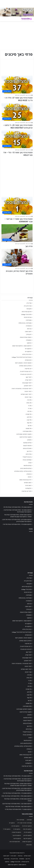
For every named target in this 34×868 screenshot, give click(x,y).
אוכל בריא (29, 303)
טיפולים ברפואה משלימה (25, 366)
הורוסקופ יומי (28, 349)
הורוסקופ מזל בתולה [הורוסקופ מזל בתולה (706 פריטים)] (27, 829)
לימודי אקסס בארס (27, 383)
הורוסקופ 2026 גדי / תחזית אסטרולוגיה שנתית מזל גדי (18, 809)
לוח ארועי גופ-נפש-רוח (26, 374)
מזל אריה (29, 400)
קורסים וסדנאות (28, 466)
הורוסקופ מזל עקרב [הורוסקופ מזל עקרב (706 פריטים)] (17, 835)
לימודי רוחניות (28, 391)
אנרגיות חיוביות (28, 317)
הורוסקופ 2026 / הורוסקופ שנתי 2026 (22, 346)
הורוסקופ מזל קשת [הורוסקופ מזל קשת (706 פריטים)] (28, 839)
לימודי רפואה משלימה (26, 394)
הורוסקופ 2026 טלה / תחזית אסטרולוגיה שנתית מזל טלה (17, 507)
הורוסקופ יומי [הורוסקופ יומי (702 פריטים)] (12, 823)
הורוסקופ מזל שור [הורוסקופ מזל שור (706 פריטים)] (17, 839)
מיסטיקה (29, 440)
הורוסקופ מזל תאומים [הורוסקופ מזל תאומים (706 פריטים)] (27, 842)
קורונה (30, 463)
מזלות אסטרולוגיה (27, 431)
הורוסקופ (29, 343)
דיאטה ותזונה (28, 332)
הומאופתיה (29, 340)
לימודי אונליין (28, 380)
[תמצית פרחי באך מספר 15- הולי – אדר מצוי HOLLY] (17, 139)
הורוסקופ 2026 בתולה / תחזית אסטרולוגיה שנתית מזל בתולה (17, 796)
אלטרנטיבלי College (26, 314)
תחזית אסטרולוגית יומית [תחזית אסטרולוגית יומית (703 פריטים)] (15, 842)
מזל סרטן (29, 417)
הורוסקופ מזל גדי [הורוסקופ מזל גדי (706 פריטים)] (17, 829)
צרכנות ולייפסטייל (27, 457)
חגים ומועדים (28, 360)
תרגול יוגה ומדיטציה (27, 491)
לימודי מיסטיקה (28, 386)
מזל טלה (29, 411)
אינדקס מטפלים (25, 862)
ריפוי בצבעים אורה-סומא (25, 480)
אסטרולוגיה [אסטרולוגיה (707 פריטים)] (29, 820)
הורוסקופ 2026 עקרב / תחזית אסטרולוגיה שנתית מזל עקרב (17, 804)
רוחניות (30, 477)
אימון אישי (29, 309)
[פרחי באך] (17, 233)
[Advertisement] (17, 176)
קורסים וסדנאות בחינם (26, 468)
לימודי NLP (29, 377)
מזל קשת (29, 423)
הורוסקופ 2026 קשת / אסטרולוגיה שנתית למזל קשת (19, 806)
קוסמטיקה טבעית (27, 460)
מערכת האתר (28, 95)
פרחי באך (29, 246)
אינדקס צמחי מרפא (27, 312)
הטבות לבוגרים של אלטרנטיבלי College (22, 357)
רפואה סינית (28, 485)
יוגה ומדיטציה (28, 369)
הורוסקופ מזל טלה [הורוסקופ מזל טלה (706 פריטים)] (28, 832)
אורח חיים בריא (28, 306)
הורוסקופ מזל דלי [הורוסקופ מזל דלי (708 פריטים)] (7, 829)
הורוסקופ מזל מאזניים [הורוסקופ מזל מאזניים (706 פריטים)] (17, 832)
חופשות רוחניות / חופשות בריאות (23, 363)
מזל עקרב (29, 420)
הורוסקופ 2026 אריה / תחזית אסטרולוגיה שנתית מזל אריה (17, 524)
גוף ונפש (29, 329)
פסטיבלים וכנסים (27, 448)
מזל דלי (30, 409)
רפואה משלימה (28, 483)
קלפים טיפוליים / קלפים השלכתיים (23, 471)
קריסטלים (29, 474)
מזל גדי (30, 406)
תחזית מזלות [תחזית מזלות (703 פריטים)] (29, 845)
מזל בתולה (29, 403)
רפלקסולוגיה (28, 488)
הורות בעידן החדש (27, 354)
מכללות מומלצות (27, 443)
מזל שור (30, 426)
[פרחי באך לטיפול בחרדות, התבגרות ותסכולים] (17, 258)
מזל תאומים (29, 428)
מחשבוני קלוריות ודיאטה (25, 437)
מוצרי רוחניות (28, 397)
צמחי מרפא (29, 454)
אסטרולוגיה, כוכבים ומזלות (25, 323)
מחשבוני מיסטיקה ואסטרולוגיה (24, 434)
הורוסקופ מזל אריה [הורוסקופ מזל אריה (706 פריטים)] (15, 826)
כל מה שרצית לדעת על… (25, 371)
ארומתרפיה (29, 326)
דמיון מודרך (29, 334)
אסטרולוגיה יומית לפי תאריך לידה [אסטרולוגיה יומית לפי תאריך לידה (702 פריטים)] (24, 823)
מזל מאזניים (29, 414)
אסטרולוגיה (29, 320)
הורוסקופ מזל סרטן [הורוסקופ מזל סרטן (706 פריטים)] (28, 835)
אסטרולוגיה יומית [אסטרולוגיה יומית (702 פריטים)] (20, 820)
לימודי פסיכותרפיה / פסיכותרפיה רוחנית (22, 389)
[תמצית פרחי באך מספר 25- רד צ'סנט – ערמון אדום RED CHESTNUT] (17, 112)
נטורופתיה (20, 856)
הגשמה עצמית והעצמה (26, 337)
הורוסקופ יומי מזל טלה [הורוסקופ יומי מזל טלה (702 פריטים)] (27, 826)
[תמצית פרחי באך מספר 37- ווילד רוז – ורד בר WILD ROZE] (17, 85)
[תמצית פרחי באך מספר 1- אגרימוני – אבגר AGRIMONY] (17, 206)
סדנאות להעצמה (27, 446)
